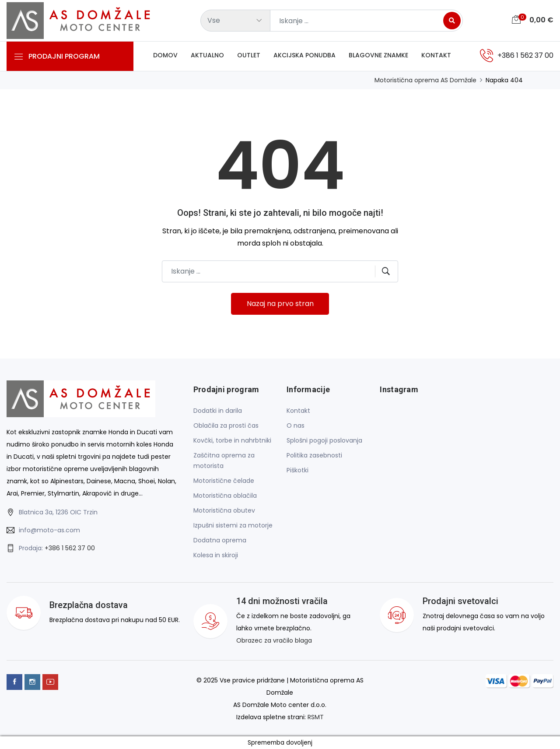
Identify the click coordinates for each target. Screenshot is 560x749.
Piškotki (297, 470)
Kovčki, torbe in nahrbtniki (232, 440)
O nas (296, 425)
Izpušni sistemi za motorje (233, 525)
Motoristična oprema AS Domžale (425, 80)
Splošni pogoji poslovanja (324, 440)
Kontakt (436, 56)
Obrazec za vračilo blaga (274, 640)
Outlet (249, 56)
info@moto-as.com (49, 531)
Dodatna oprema (220, 540)
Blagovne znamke (378, 56)
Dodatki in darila (218, 411)
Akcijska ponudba (304, 56)
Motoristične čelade (224, 481)
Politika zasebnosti (314, 455)
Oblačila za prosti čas (226, 425)
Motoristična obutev (224, 510)
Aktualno (207, 56)
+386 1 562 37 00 (70, 549)
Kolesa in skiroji (216, 555)
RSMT (316, 717)
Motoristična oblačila (225, 496)
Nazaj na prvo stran (280, 304)
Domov (165, 56)
